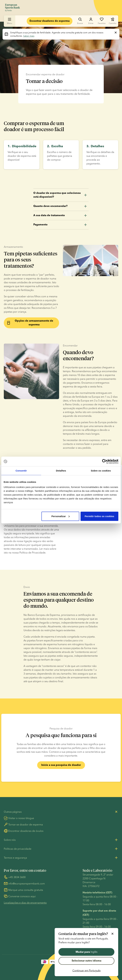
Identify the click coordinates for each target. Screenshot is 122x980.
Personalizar (61, 516)
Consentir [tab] (21, 471)
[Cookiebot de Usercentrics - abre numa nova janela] (104, 461)
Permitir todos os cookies (99, 516)
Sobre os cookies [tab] (101, 471)
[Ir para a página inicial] (12, 8)
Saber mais (29, 36)
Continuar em (86, 970)
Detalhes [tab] (61, 471)
